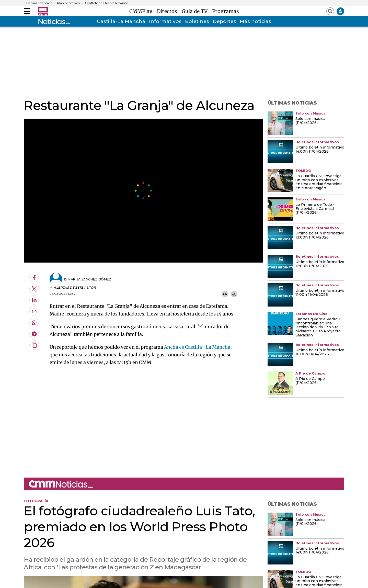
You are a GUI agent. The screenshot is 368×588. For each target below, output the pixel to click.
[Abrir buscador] (330, 11)
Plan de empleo (68, 3)
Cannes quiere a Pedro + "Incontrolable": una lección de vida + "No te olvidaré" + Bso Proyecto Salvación (318, 327)
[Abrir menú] (27, 11)
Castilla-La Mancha (121, 21)
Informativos (165, 21)
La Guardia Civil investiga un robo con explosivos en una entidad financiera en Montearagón (319, 182)
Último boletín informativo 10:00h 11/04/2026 (320, 352)
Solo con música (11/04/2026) (310, 121)
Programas (226, 11)
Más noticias (255, 21)
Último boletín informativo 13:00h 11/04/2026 (320, 235)
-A (234, 294)
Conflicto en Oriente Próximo (106, 3)
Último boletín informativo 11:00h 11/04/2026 (320, 293)
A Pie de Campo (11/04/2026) (310, 381)
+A (225, 294)
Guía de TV (196, 11)
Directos (168, 11)
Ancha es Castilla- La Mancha (197, 347)
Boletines (197, 21)
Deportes (224, 21)
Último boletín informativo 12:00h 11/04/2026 (320, 264)
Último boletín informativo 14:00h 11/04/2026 (320, 150)
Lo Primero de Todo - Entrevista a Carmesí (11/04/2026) (315, 209)
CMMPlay (142, 11)
